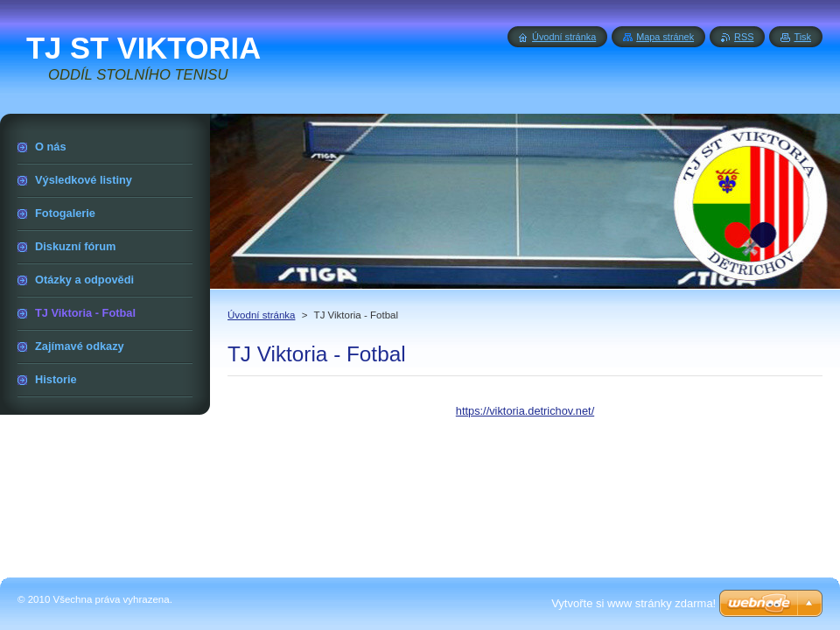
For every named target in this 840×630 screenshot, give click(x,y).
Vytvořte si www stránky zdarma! (633, 603)
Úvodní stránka (261, 315)
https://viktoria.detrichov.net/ (525, 411)
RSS (744, 37)
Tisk (802, 37)
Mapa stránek (665, 37)
